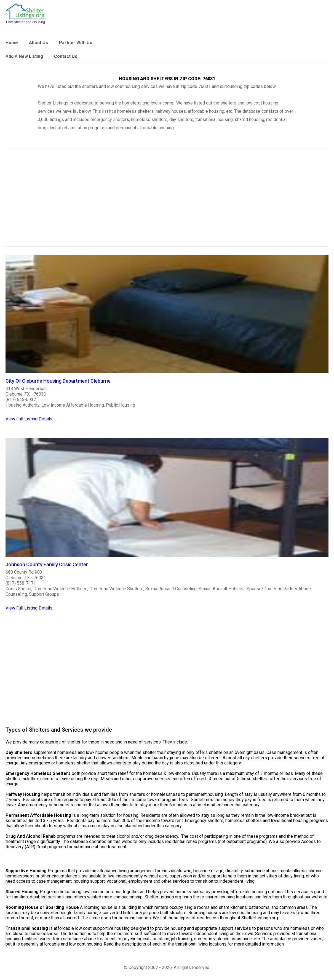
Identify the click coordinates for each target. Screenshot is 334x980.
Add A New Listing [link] (24, 56)
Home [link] (12, 43)
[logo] (25, 14)
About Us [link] (38, 43)
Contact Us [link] (66, 56)
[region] (167, 201)
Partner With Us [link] (76, 43)
